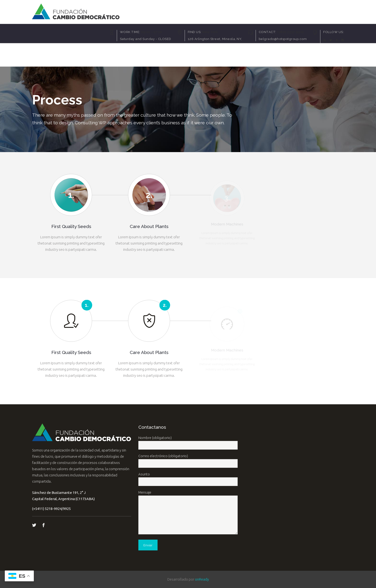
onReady (202, 579)
